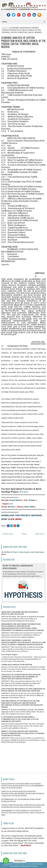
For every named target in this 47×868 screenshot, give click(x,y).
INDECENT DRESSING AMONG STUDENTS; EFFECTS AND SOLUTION (20, 613)
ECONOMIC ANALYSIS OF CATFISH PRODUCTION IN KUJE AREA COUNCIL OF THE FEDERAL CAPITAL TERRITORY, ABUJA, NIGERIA (23, 42)
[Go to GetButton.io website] (6, 865)
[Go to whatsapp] (6, 861)
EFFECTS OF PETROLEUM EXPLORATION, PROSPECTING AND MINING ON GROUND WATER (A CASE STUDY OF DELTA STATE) (23, 794)
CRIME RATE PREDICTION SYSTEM (17, 665)
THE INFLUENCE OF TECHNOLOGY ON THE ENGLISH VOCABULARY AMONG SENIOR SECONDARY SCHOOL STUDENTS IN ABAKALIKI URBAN (22, 704)
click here (23, 492)
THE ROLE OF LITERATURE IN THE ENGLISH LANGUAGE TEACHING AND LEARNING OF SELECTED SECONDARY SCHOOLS (21, 677)
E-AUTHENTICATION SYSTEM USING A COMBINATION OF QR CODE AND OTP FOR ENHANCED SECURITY (20, 719)
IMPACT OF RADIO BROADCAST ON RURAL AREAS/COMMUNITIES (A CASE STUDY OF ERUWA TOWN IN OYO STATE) (23, 733)
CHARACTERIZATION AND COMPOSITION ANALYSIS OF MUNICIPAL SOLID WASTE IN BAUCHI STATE (23, 806)
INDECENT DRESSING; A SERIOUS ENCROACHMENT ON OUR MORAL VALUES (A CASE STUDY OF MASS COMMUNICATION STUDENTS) (23, 642)
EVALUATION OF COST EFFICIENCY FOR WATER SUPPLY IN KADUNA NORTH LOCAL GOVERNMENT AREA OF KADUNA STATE (22, 786)
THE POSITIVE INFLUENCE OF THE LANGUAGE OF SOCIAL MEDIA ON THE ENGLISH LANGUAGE (23, 690)
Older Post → (40, 534)
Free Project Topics (9, 655)
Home (4, 28)
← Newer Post (7, 534)
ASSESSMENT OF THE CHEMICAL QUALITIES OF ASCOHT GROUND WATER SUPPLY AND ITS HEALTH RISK (23, 813)
